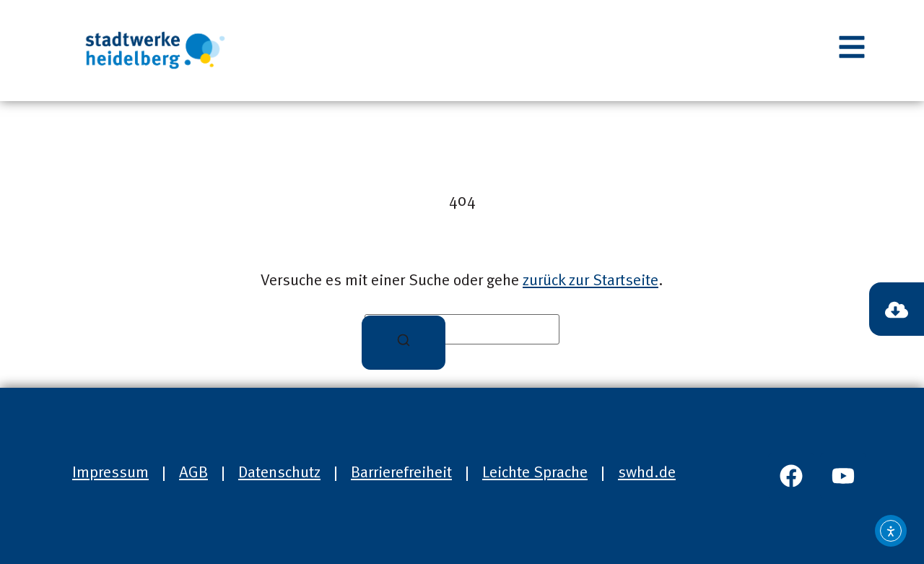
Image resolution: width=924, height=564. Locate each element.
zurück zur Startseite (590, 281)
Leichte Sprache (535, 473)
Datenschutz (279, 473)
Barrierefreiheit (401, 473)
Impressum (110, 473)
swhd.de (647, 473)
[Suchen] (404, 343)
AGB (193, 473)
